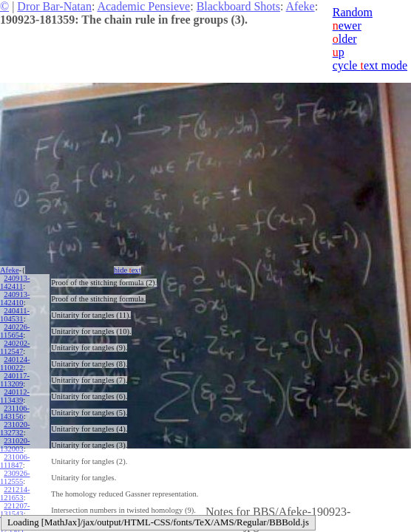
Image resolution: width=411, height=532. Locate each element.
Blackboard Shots (238, 6)
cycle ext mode (370, 65)
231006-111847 (15, 461)
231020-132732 (15, 429)
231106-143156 (15, 412)
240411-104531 (15, 315)
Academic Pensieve (143, 6)
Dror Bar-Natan (54, 6)
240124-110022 (15, 364)
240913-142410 (15, 299)
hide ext (128, 270)
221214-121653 (15, 494)
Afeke (300, 6)
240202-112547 (15, 347)
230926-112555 (15, 477)
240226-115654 (15, 331)
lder (345, 39)
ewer (347, 25)
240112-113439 (15, 396)
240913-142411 (15, 282)
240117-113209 (15, 380)
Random (353, 12)
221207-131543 (15, 510)
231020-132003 (15, 445)
